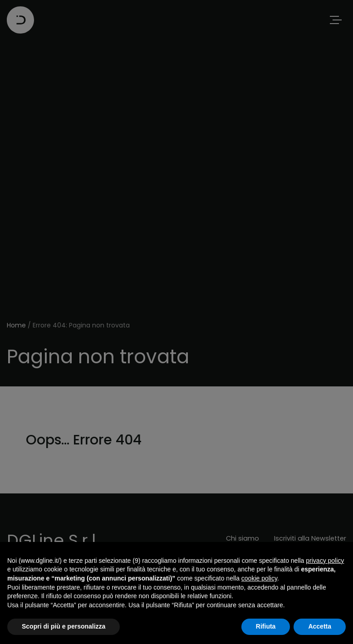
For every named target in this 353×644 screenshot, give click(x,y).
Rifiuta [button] (266, 626)
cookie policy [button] (259, 578)
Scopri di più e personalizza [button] (64, 626)
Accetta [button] (320, 626)
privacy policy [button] (325, 561)
